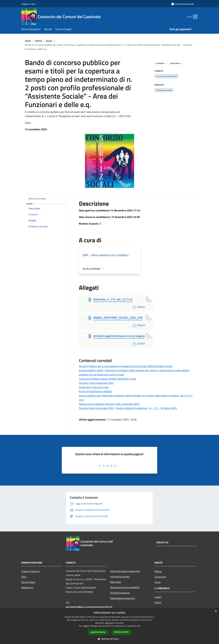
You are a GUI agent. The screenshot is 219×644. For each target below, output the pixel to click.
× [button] (216, 611)
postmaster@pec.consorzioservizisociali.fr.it (89, 607)
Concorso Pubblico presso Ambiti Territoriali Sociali (107, 379)
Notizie (158, 571)
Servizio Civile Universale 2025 (96, 383)
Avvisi (49, 41)
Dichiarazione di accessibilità (125, 587)
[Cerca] (194, 17)
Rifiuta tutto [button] (122, 632)
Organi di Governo (31, 571)
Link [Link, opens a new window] (138, 626)
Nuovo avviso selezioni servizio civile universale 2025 (109, 404)
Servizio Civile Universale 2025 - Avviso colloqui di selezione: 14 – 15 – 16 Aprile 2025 (128, 408)
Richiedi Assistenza (120, 593)
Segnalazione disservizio (122, 598)
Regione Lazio (28, 4)
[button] (109, 639)
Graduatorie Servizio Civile (94, 387)
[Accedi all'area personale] (183, 4)
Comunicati (160, 577)
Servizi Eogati (28, 582)
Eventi (158, 602)
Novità (39, 41)
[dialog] (109, 626)
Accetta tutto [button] (98, 632)
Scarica (138, 307)
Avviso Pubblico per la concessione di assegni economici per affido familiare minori (126, 366)
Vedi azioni (177, 63)
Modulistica (27, 587)
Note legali (116, 582)
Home (28, 41)
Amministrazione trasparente (125, 571)
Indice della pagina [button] (37, 199)
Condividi (162, 63)
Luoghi (158, 597)
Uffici (24, 577)
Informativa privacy (120, 577)
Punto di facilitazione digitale (95, 391)
